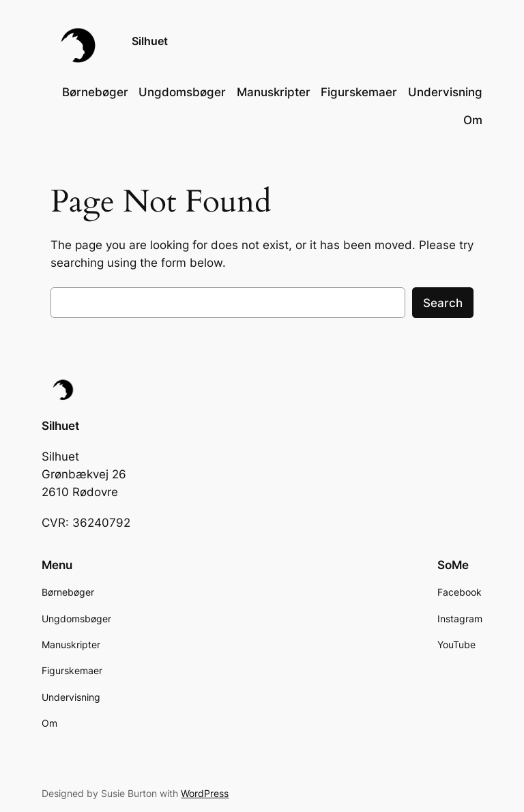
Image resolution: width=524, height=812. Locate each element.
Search (443, 303)
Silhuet (150, 41)
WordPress (205, 793)
